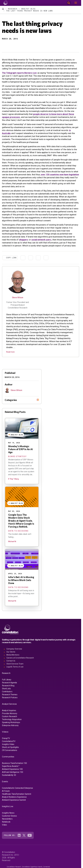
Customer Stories (9, 816)
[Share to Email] (17, 45)
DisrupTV (6, 738)
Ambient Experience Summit (14, 800)
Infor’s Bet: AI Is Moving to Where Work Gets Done (21, 580)
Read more (10, 352)
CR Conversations (10, 750)
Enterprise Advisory (10, 725)
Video (4, 825)
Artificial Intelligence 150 (13, 772)
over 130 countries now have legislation (60, 175)
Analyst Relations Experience (14, 797)
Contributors (7, 692)
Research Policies (10, 698)
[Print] (22, 45)
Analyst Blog (28, 9)
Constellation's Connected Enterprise (17, 788)
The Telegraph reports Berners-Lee (19, 73)
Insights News (8, 813)
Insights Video (8, 744)
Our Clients (11, 652)
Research (13, 9)
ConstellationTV (9, 741)
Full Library (7, 680)
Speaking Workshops (11, 722)
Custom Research (9, 716)
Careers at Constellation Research (20, 658)
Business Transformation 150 (14, 763)
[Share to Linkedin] (13, 45)
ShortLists (6, 689)
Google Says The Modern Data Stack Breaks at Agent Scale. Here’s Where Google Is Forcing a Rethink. (21, 521)
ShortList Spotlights (10, 747)
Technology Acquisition (12, 719)
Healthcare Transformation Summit (17, 794)
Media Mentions (13, 655)
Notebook (6, 822)
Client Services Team (15, 664)
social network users (41, 240)
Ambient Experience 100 (12, 769)
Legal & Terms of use (15, 667)
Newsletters (7, 819)
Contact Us (11, 661)
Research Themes (10, 695)
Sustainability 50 (9, 775)
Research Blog (8, 686)
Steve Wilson (18, 298)
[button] (4, 45)
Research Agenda (9, 683)
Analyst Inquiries (9, 710)
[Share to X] (8, 45)
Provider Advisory (10, 713)
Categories (11, 400)
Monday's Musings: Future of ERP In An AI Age (21, 449)
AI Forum (6, 791)
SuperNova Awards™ (11, 766)
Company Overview (14, 649)
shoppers (24, 240)
